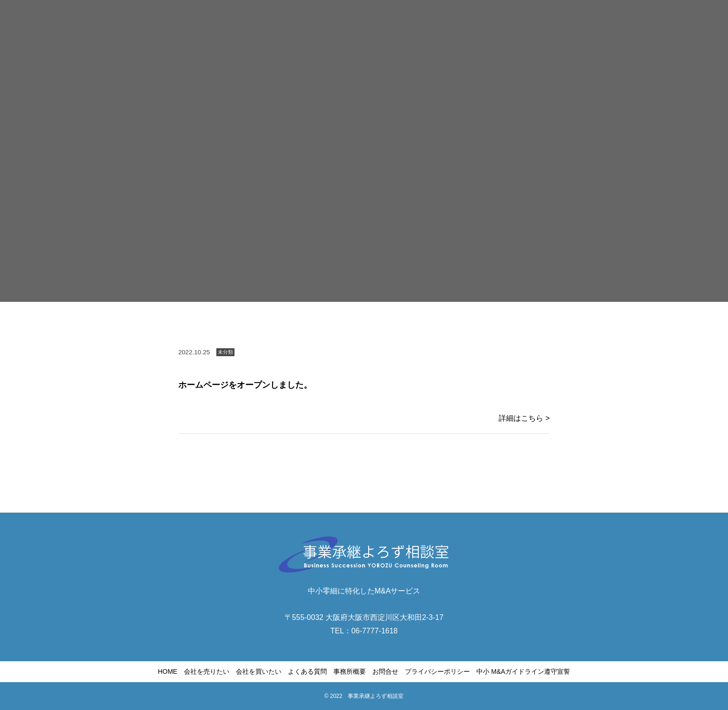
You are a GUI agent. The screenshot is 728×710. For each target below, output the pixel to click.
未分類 (225, 352)
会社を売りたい (207, 671)
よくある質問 (307, 671)
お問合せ (385, 671)
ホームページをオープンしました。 (245, 385)
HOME (168, 671)
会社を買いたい (259, 671)
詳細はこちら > (524, 418)
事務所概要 (350, 671)
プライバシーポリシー (437, 671)
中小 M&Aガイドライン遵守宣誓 (523, 671)
